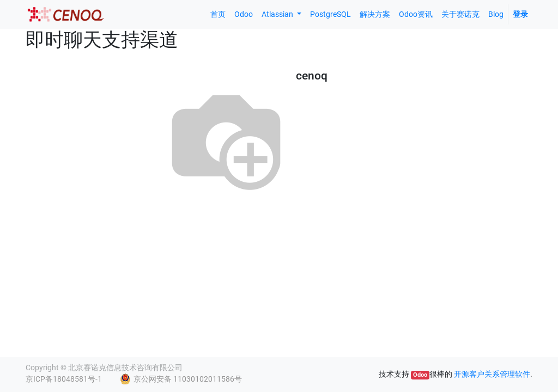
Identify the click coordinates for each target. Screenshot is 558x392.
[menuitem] (218, 14)
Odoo (420, 375)
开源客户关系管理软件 (492, 374)
